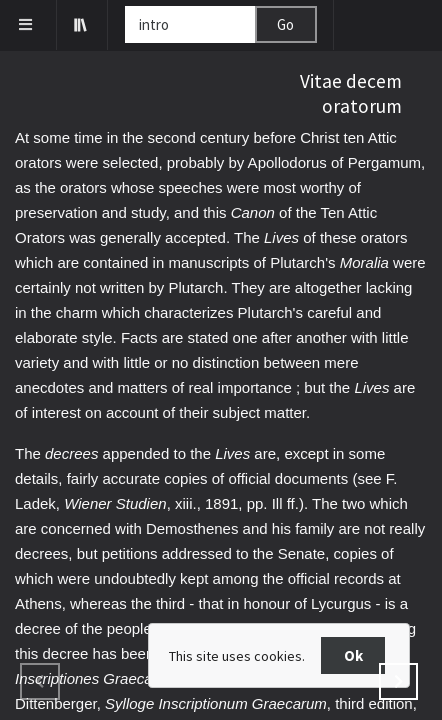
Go (285, 24)
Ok (353, 655)
